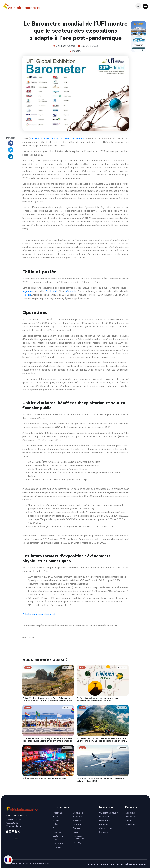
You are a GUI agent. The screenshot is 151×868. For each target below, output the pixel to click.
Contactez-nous (107, 828)
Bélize (56, 817)
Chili (55, 291)
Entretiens (130, 824)
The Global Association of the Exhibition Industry (57, 139)
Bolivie (56, 821)
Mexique (27, 295)
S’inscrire (104, 832)
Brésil (49, 291)
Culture (129, 821)
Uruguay (77, 843)
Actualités (130, 813)
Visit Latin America (16, 816)
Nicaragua (78, 824)
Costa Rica (58, 836)
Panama (77, 828)
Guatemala (78, 813)
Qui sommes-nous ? (108, 813)
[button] (145, 6)
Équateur (57, 847)
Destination (131, 817)
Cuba (55, 840)
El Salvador (58, 844)
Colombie (71, 291)
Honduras (78, 817)
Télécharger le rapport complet (39, 614)
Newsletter (105, 821)
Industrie (77, 51)
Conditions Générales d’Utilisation (131, 864)
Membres (104, 824)
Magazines (104, 817)
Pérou (76, 832)
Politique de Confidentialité (100, 864)
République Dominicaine (79, 837)
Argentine (28, 291)
